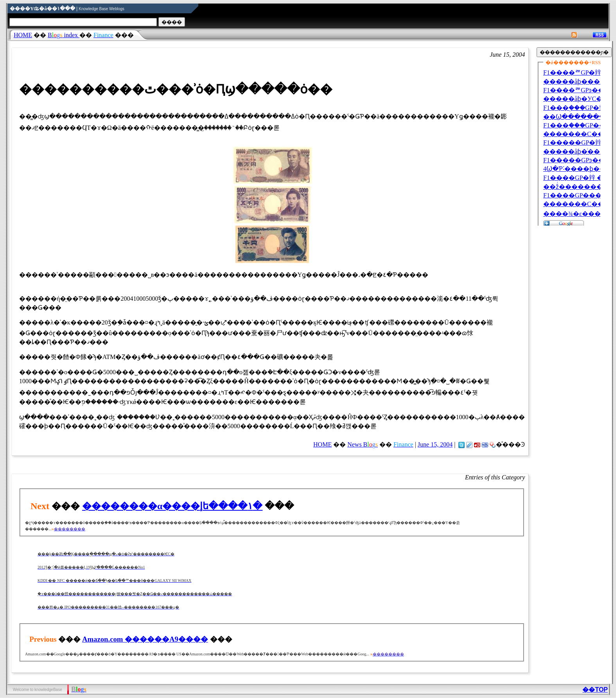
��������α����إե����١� (172, 506)
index (64, 35)
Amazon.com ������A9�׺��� (145, 639)
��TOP (595, 690)
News (363, 444)
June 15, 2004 (435, 444)
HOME (23, 35)
